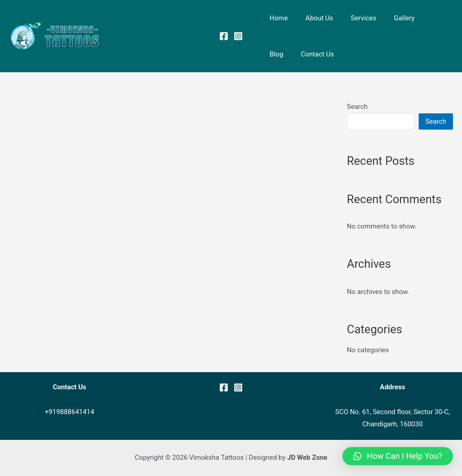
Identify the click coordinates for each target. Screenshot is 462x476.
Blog (420, 18)
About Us (313, 18)
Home (277, 18)
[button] (398, 456)
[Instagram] (238, 36)
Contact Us (284, 54)
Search (357, 107)
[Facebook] (224, 36)
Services (353, 18)
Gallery (390, 18)
